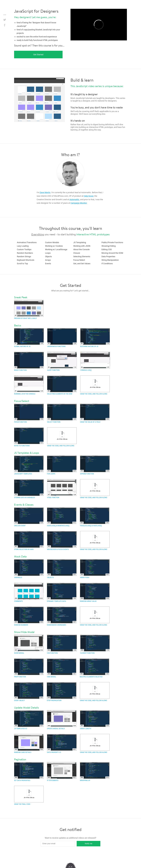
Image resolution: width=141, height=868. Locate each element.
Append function (95, 465)
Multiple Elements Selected (94, 668)
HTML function (62, 489)
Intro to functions (29, 437)
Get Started (38, 55)
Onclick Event (29, 517)
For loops (62, 465)
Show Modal (29, 644)
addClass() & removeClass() (62, 517)
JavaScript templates (29, 465)
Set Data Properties (29, 772)
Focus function (29, 413)
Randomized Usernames (62, 616)
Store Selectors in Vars (29, 541)
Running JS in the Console (29, 385)
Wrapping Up (95, 772)
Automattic (74, 199)
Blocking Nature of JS (95, 338)
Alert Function (62, 361)
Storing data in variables (29, 489)
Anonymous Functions (62, 338)
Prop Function (29, 668)
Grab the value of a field (95, 413)
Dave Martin (45, 192)
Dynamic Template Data (62, 592)
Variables (29, 569)
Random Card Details (29, 744)
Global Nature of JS (29, 338)
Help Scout (89, 196)
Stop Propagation (62, 692)
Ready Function (29, 361)
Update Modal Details (62, 720)
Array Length (95, 720)
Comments (29, 592)
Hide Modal (62, 668)
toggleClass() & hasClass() (95, 517)
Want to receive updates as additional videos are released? (70, 838)
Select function (62, 413)
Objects (62, 569)
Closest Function (95, 644)
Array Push (95, 569)
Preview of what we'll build (29, 310)
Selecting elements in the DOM (62, 385)
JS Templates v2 (29, 720)
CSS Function (62, 644)
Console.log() (95, 361)
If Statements (62, 772)
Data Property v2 (62, 744)
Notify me (89, 844)
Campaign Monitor (79, 203)
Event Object (29, 692)
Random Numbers (29, 616)
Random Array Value (95, 592)
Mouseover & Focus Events (62, 541)
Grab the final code (29, 795)
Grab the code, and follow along (95, 385)
